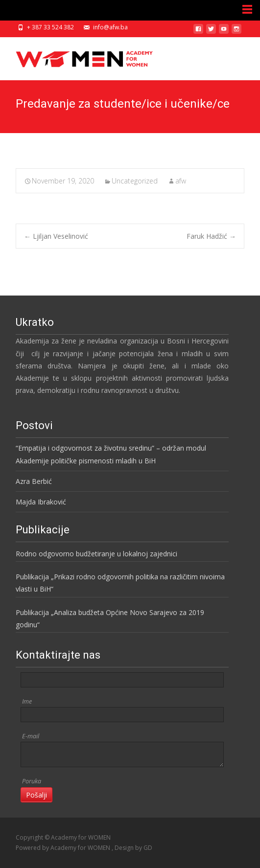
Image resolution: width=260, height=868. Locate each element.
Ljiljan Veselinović (56, 236)
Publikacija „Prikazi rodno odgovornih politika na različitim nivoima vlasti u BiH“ (120, 583)
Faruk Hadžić (211, 236)
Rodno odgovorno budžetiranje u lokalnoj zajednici (96, 554)
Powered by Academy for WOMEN (64, 848)
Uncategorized (135, 181)
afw (181, 181)
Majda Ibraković (41, 502)
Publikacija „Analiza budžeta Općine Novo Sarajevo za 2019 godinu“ (110, 618)
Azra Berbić (34, 481)
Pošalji (36, 795)
